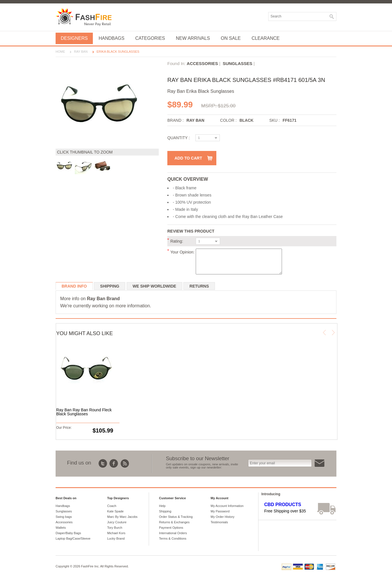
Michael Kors (116, 533)
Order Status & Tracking (176, 517)
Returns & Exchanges (174, 522)
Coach (112, 506)
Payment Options (171, 528)
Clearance (266, 38)
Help (162, 506)
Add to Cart (188, 158)
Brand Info (74, 286)
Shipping (110, 286)
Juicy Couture (117, 522)
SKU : (275, 120)
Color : (228, 120)
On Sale (231, 38)
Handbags (111, 38)
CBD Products (283, 505)
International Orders (173, 533)
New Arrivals (193, 38)
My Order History (223, 517)
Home (60, 52)
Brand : (176, 120)
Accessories (202, 63)
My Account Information (227, 506)
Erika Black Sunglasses (118, 52)
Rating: (177, 241)
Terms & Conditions (173, 538)
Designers (74, 38)
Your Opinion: (182, 252)
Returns (199, 286)
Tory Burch (115, 528)
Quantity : (179, 138)
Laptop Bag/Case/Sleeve (73, 538)
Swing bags (64, 517)
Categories (150, 38)
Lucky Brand (116, 538)
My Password (220, 511)
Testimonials (219, 522)
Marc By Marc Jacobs (122, 517)
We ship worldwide (154, 286)
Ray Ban (81, 52)
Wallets (61, 528)
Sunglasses (237, 63)
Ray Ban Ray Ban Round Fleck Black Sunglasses (84, 412)
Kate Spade (115, 511)
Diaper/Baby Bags (68, 533)
